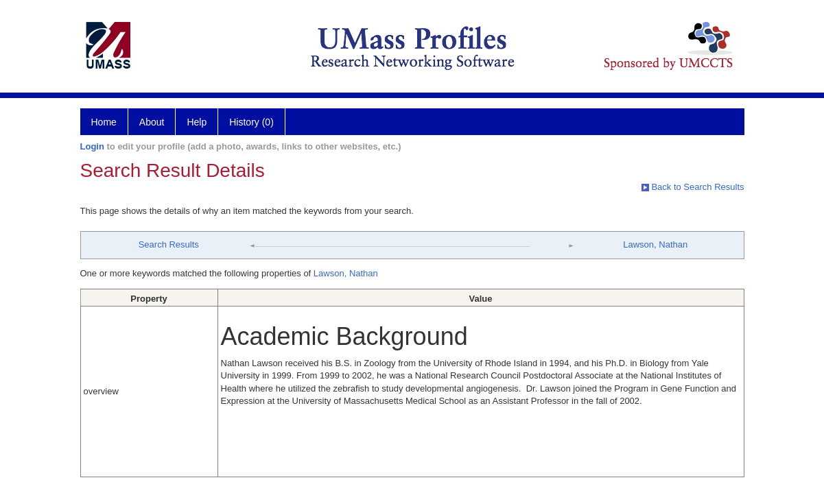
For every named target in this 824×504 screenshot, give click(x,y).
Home (104, 122)
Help (197, 122)
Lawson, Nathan (655, 244)
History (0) (251, 122)
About (152, 122)
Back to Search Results (693, 187)
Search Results (169, 244)
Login (92, 146)
